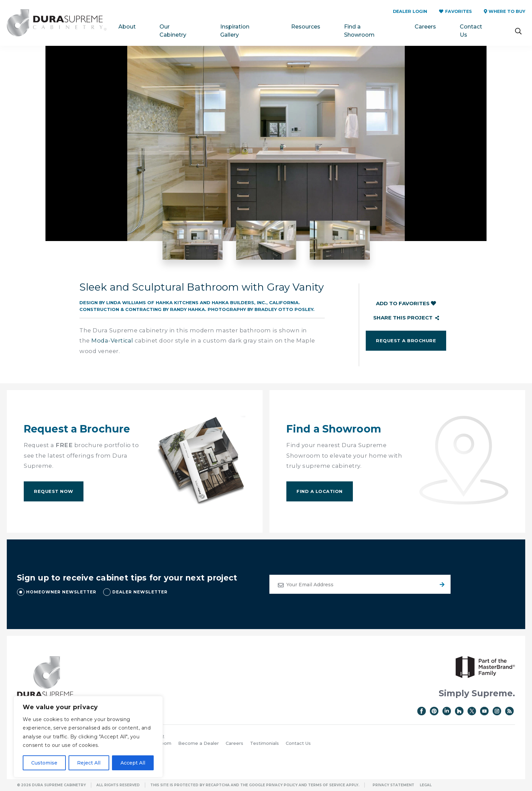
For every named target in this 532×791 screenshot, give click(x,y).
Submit (441, 584)
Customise (44, 763)
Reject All (89, 763)
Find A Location (320, 491)
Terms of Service (327, 785)
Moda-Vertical (112, 341)
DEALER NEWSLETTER (140, 592)
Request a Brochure (406, 341)
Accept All (133, 763)
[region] (88, 737)
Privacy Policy (282, 785)
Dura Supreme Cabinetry (57, 23)
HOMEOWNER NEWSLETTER (61, 592)
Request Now (54, 491)
